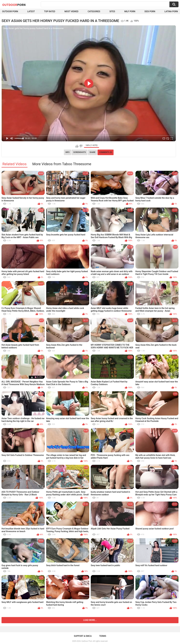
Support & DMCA (83, 636)
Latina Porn (171, 11)
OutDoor (14, 5)
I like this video (77, 146)
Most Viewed (71, 11)
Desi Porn (150, 11)
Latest (31, 11)
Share (92, 152)
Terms (103, 636)
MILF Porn (130, 11)
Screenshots (80, 152)
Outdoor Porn (10, 11)
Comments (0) (106, 152)
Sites (112, 11)
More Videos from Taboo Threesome (62, 164)
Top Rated (50, 11)
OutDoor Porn (87, 641)
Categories (94, 11)
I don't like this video (81, 146)
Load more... (90, 620)
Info (68, 152)
